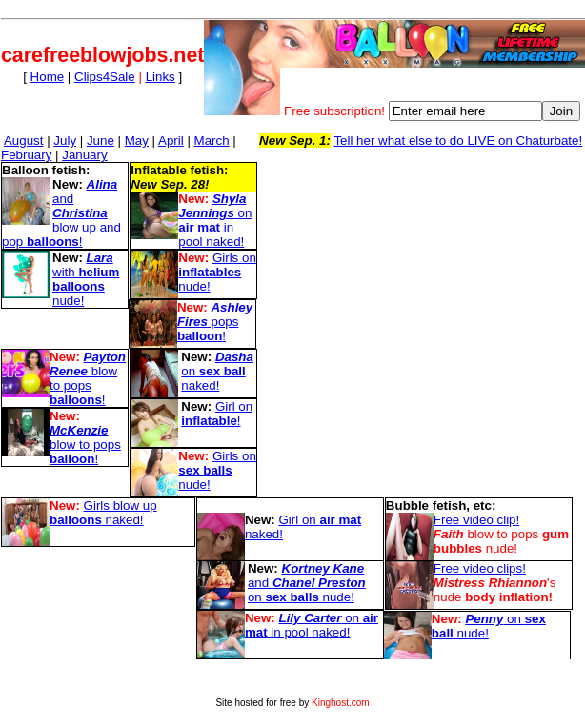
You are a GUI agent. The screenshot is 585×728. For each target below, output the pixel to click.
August (24, 141)
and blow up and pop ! (61, 213)
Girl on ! (217, 414)
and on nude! (307, 583)
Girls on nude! (217, 272)
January (84, 155)
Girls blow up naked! (103, 513)
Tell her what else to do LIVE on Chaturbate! (458, 141)
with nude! (86, 279)
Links (161, 77)
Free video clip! (476, 520)
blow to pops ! (88, 378)
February (26, 155)
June (101, 141)
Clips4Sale (105, 77)
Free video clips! (480, 568)
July (65, 141)
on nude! (489, 626)
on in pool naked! (215, 220)
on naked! (217, 371)
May (137, 141)
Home (48, 77)
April (171, 141)
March (212, 141)
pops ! (215, 322)
